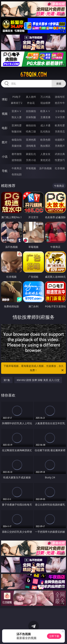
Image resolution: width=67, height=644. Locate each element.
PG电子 (17, 97)
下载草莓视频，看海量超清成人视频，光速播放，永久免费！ (34, 368)
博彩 (5, 99)
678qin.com (33, 75)
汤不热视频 (45, 168)
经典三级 (31, 131)
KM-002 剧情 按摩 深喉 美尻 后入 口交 (38, 380)
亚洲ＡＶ (17, 111)
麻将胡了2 (17, 103)
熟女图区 (45, 146)
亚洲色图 (31, 140)
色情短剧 (17, 174)
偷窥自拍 (17, 140)
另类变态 (60, 131)
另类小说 (31, 160)
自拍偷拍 (31, 111)
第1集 (7, 380)
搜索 (59, 84)
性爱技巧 (60, 160)
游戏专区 (60, 97)
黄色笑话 (45, 160)
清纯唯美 (31, 146)
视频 (5, 114)
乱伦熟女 (45, 131)
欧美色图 (45, 140)
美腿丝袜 (17, 146)
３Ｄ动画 (60, 111)
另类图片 (60, 146)
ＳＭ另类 (60, 117)
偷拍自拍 (31, 125)
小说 (5, 157)
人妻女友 (45, 154)
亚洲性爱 (17, 125)
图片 (5, 142)
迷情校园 (17, 160)
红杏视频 (60, 168)
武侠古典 (60, 154)
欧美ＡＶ (45, 111)
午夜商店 (17, 168)
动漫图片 (60, 140)
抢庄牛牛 (60, 103)
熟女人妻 (17, 117)
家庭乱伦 (31, 154)
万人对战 (45, 97)
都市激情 (17, 154)
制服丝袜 (17, 131)
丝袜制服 (31, 117)
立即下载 (54, 636)
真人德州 (31, 97)
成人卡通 (45, 125)
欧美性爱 (60, 125)
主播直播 (45, 117)
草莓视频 (31, 168)
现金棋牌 (45, 103)
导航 (5, 171)
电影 (5, 128)
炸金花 (31, 103)
